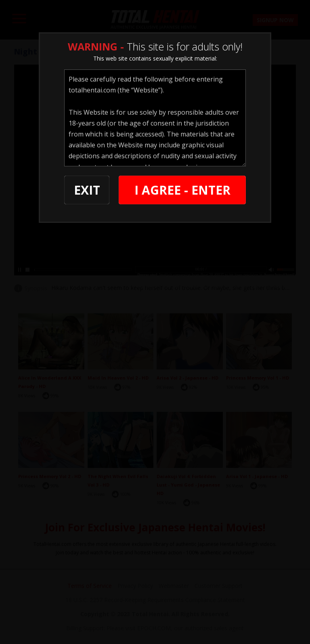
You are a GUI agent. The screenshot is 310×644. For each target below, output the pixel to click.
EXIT (87, 190)
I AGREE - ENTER (182, 190)
